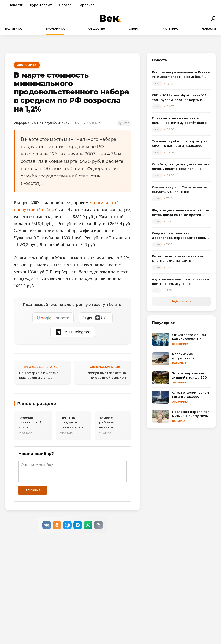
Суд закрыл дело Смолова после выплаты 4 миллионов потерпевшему (180, 190)
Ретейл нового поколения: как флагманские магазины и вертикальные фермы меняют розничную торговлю (178, 259)
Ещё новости (181, 301)
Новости (16, 5)
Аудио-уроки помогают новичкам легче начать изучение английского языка (180, 282)
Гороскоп (87, 5)
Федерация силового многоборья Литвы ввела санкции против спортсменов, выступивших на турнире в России (181, 213)
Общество (97, 29)
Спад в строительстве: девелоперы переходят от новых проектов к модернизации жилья (180, 236)
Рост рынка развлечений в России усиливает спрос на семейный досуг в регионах (181, 75)
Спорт (134, 29)
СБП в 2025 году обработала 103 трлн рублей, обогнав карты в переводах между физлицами (179, 98)
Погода (65, 5)
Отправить (32, 490)
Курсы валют (41, 5)
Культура (170, 29)
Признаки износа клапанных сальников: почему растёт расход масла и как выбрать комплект (181, 121)
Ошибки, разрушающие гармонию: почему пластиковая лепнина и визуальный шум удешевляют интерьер (181, 167)
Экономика (55, 29)
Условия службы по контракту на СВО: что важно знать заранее (180, 143)
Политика (13, 29)
